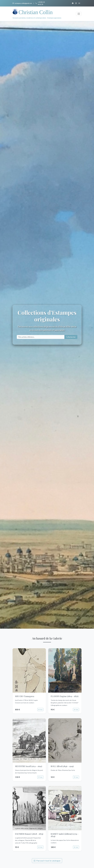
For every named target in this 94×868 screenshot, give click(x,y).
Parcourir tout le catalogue (47, 861)
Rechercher (71, 337)
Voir (40, 710)
